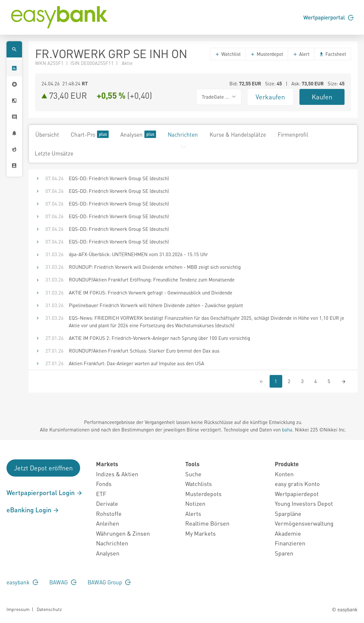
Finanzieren (290, 543)
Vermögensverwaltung (304, 523)
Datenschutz (49, 609)
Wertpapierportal (328, 17)
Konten (284, 474)
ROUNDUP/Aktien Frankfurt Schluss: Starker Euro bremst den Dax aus (144, 351)
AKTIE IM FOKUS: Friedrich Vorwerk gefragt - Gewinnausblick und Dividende (151, 293)
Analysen (138, 134)
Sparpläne (288, 513)
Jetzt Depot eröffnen (43, 468)
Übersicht (47, 134)
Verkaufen (270, 97)
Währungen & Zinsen (123, 533)
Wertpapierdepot (297, 494)
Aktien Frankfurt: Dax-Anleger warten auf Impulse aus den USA (136, 363)
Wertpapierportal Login (45, 492)
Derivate (107, 503)
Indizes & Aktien (117, 474)
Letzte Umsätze (54, 153)
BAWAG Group (109, 582)
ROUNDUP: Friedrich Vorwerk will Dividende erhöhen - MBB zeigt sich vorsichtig (155, 267)
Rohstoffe (109, 513)
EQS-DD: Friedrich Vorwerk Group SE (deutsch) (119, 178)
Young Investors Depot (304, 503)
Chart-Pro (90, 134)
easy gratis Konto (297, 484)
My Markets (200, 533)
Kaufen (322, 97)
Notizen (195, 503)
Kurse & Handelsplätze (238, 134)
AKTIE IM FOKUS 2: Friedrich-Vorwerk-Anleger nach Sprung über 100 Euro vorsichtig (159, 338)
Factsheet (333, 54)
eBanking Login (33, 510)
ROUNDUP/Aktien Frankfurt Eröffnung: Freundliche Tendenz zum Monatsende (152, 280)
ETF (101, 494)
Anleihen (108, 523)
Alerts (193, 513)
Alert (301, 54)
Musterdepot (267, 54)
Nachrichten (183, 134)
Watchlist (228, 54)
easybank (22, 582)
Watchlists (199, 484)
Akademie (288, 533)
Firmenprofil (293, 134)
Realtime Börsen (207, 523)
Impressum (18, 609)
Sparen (284, 553)
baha (287, 430)
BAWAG (63, 582)
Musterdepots (203, 494)
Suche (193, 474)
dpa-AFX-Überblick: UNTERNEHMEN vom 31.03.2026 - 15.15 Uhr (138, 254)
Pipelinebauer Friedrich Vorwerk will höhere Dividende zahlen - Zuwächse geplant (156, 305)
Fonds (104, 484)
